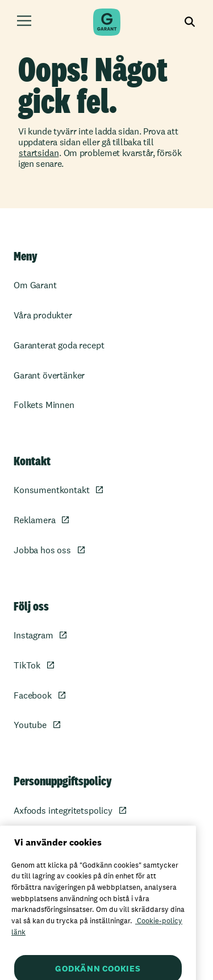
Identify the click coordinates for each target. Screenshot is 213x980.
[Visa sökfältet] (190, 22)
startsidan (39, 153)
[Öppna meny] (24, 22)
